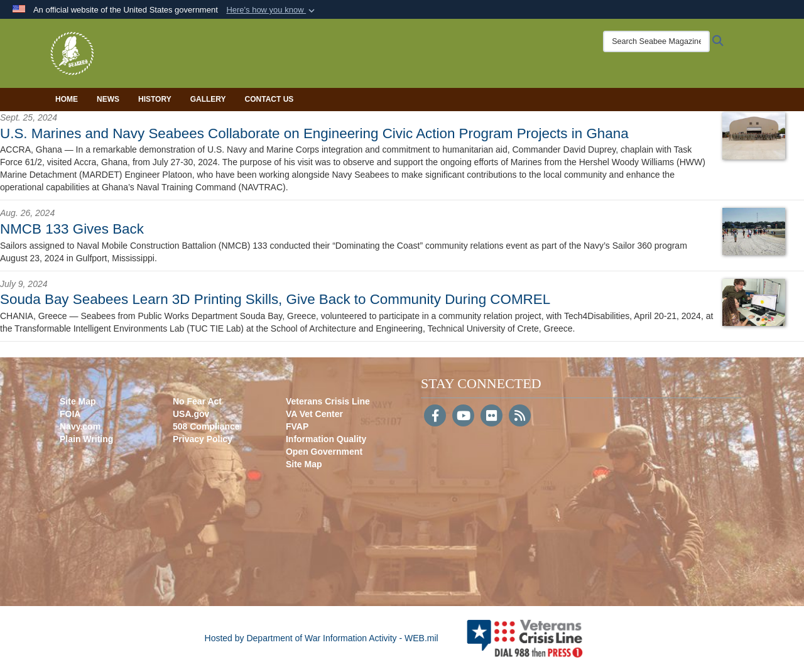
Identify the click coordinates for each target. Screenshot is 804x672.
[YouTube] (463, 417)
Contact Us (269, 99)
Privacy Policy (203, 439)
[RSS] (520, 417)
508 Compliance (206, 426)
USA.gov (191, 414)
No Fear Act (197, 401)
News (108, 99)
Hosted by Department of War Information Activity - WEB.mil (322, 638)
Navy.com (80, 426)
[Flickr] (492, 417)
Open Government (324, 452)
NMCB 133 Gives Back (72, 229)
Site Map (78, 401)
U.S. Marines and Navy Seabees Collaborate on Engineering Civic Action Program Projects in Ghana (314, 133)
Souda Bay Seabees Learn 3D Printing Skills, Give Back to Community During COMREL (275, 299)
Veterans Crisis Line (328, 401)
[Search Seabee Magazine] (656, 41)
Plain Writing (86, 439)
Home (67, 99)
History (155, 99)
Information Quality (326, 439)
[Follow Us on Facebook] (435, 417)
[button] (272, 10)
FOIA (70, 414)
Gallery (208, 99)
